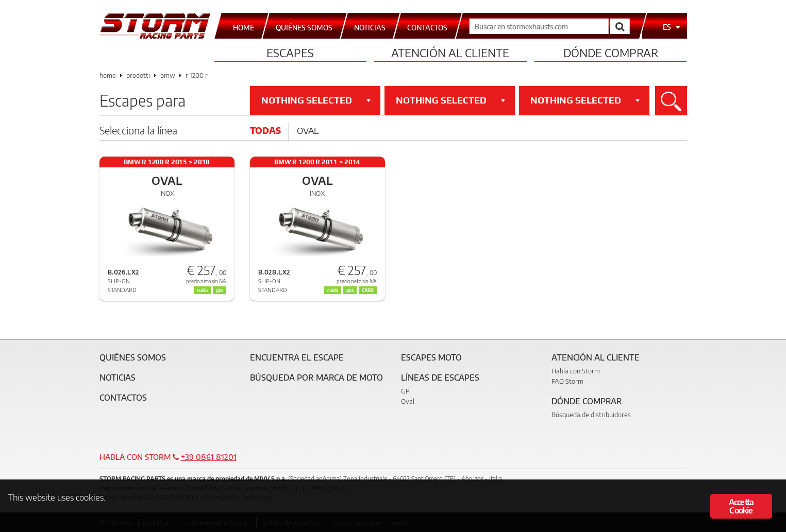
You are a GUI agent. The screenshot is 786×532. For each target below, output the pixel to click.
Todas (265, 130)
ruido (202, 290)
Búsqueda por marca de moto (316, 377)
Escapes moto (431, 357)
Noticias (118, 377)
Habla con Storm (576, 371)
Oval (308, 130)
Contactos (123, 398)
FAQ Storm (567, 381)
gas (220, 290)
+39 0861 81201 (209, 457)
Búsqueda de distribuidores (591, 415)
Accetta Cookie (741, 507)
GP (405, 391)
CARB (368, 290)
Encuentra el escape (297, 357)
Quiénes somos (133, 357)
